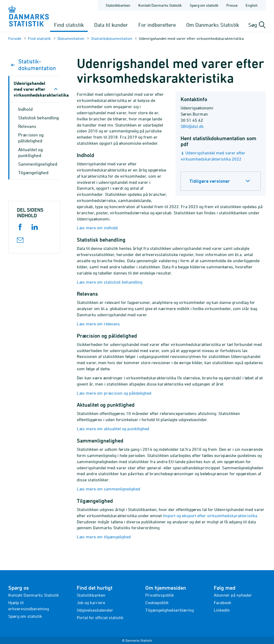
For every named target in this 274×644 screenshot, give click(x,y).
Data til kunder (111, 25)
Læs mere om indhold (97, 228)
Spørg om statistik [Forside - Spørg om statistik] (204, 5)
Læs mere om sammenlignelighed (109, 489)
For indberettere (157, 25)
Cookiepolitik (157, 603)
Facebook (222, 603)
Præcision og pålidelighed (31, 138)
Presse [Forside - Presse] (232, 5)
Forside (15, 38)
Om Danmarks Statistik (213, 25)
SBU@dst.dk (192, 126)
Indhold (25, 109)
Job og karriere (91, 603)
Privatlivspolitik (160, 595)
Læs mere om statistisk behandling (110, 282)
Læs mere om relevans (98, 324)
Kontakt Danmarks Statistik (34, 595)
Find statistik (69, 25)
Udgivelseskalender (95, 610)
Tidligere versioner (210, 181)
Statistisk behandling (39, 118)
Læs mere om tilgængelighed (104, 537)
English (252, 5)
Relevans (27, 126)
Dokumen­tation (71, 38)
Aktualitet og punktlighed (31, 153)
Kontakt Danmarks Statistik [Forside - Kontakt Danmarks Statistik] (160, 5)
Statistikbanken (118, 5)
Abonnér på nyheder (233, 595)
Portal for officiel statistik (100, 618)
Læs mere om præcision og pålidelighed (114, 393)
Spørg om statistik (25, 616)
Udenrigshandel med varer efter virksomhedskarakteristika (37, 89)
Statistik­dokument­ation (112, 38)
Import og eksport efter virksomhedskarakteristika (210, 516)
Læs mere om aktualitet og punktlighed (113, 429)
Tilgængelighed (33, 173)
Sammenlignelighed (38, 164)
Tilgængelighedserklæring (170, 610)
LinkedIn (222, 610)
